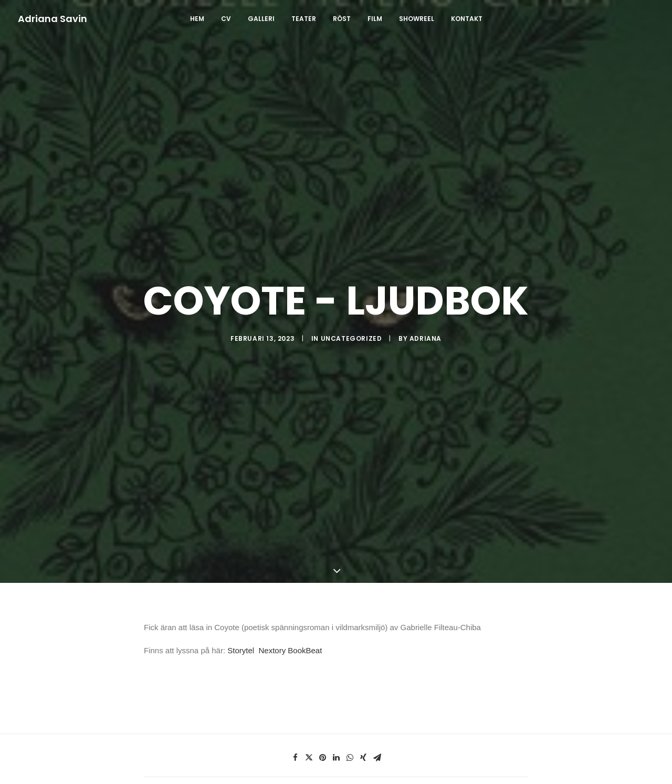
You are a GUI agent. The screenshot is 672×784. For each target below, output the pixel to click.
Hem (197, 19)
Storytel (241, 569)
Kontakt (467, 19)
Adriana (426, 298)
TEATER (304, 19)
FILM (375, 19)
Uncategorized (351, 298)
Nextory (272, 569)
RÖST (342, 19)
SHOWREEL (417, 19)
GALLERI (261, 19)
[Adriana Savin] (52, 19)
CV (226, 19)
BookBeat (305, 569)
